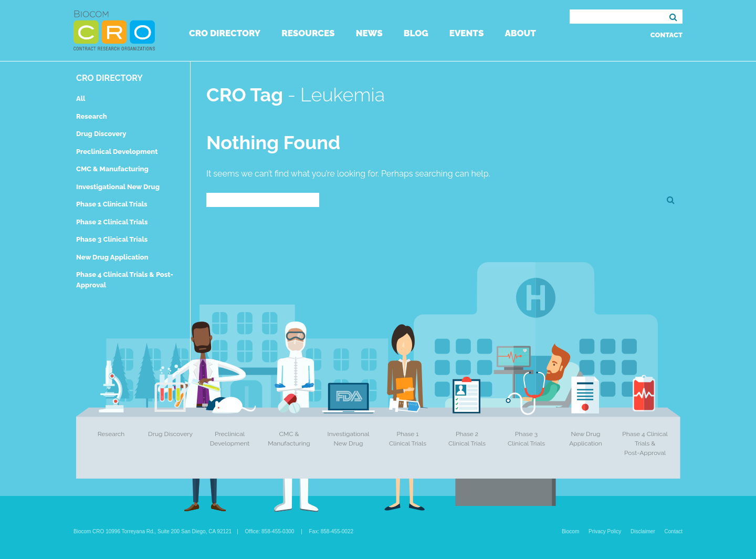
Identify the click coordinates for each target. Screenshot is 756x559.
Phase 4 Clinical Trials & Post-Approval (645, 443)
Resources (308, 33)
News (369, 33)
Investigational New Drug (118, 187)
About (520, 33)
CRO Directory (225, 33)
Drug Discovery (101, 134)
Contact (666, 35)
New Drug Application (112, 257)
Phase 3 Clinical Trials (112, 239)
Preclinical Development (117, 152)
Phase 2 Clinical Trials (112, 222)
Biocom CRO (114, 30)
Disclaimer (643, 531)
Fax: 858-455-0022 (332, 531)
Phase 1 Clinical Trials (112, 204)
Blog (416, 33)
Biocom (570, 531)
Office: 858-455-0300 (270, 531)
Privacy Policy (605, 531)
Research (92, 116)
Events (467, 33)
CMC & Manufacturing (112, 169)
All (81, 99)
